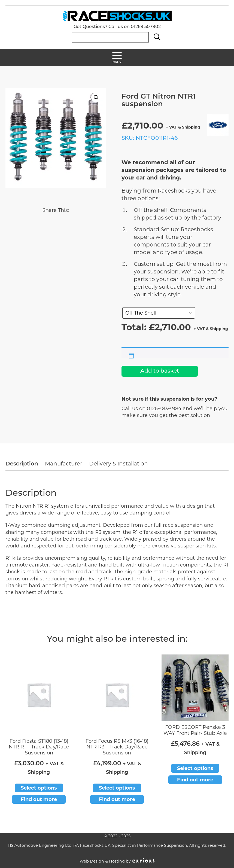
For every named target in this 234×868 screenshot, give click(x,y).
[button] (96, 98)
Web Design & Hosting (102, 861)
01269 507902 (146, 27)
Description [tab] (22, 464)
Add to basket (160, 371)
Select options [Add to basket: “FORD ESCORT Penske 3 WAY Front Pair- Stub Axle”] (195, 768)
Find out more (39, 799)
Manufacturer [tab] (64, 464)
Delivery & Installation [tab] (118, 464)
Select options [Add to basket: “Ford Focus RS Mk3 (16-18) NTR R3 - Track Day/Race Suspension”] (117, 788)
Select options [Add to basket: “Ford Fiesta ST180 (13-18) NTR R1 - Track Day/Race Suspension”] (39, 788)
